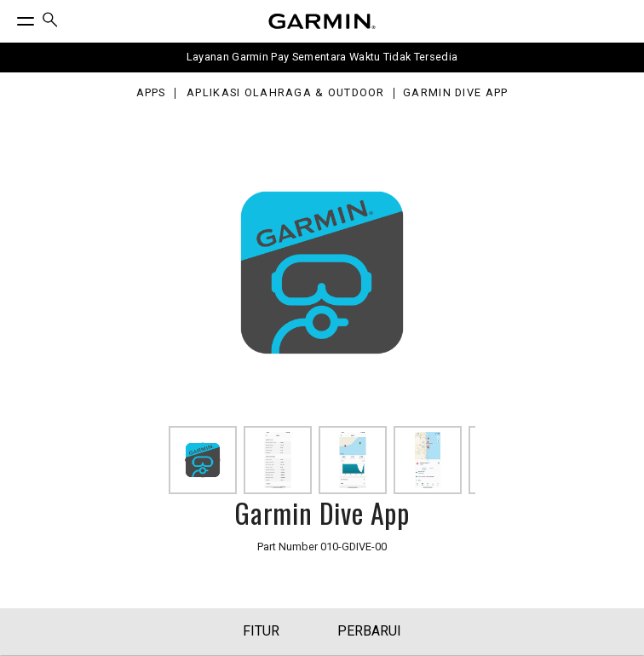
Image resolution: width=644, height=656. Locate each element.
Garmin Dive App (455, 93)
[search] (50, 22)
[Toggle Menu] (10, 17)
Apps (151, 93)
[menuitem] (50, 22)
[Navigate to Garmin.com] (322, 21)
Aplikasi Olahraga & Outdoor (286, 93)
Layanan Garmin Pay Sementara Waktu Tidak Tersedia (322, 57)
